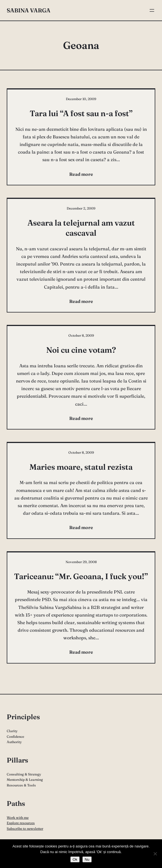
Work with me (18, 818)
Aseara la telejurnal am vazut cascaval (81, 228)
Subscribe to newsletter (25, 828)
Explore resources (21, 823)
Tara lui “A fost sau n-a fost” (81, 113)
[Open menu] (152, 10)
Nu (87, 859)
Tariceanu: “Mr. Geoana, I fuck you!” (81, 576)
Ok (75, 859)
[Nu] (155, 854)
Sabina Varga (29, 10)
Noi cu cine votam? (81, 350)
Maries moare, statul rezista (81, 467)
